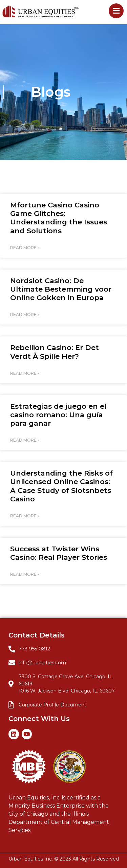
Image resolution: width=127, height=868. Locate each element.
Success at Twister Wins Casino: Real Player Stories (59, 553)
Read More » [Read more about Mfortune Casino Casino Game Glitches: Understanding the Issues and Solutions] (25, 248)
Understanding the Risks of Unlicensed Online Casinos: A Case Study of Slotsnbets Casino (61, 486)
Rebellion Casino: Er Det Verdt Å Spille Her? (55, 352)
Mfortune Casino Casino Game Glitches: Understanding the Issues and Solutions (59, 218)
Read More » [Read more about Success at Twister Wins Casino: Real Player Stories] (25, 574)
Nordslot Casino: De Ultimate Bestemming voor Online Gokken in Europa (61, 289)
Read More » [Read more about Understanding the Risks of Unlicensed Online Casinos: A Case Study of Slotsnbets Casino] (25, 516)
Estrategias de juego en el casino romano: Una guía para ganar (58, 415)
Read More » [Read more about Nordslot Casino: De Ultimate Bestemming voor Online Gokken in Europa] (25, 315)
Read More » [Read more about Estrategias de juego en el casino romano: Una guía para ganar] (25, 440)
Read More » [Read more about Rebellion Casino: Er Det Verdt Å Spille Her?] (25, 373)
